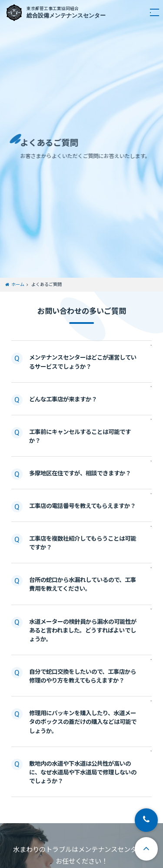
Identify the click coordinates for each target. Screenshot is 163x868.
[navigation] (150, 13)
